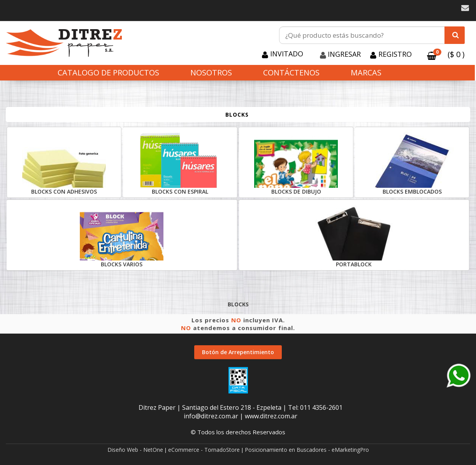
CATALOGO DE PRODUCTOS (108, 73)
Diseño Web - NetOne (135, 450)
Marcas (366, 73)
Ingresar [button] (344, 54)
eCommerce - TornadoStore (204, 450)
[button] (465, 8)
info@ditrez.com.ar (211, 416)
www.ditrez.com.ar (271, 416)
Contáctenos (291, 73)
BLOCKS (237, 115)
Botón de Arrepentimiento (238, 352)
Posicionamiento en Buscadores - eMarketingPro (307, 450)
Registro (394, 54)
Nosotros (211, 73)
